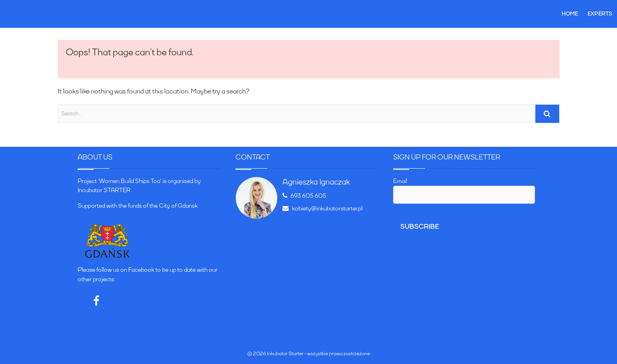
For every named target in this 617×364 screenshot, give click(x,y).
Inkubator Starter (285, 353)
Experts (600, 14)
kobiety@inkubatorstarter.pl (322, 208)
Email (400, 181)
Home (570, 14)
